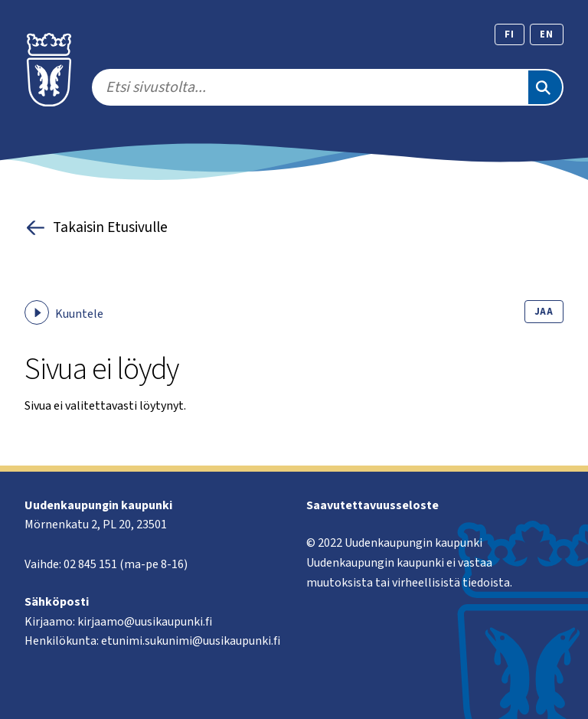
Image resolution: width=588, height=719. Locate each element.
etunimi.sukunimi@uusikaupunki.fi (191, 641)
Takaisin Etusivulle (96, 228)
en (547, 34)
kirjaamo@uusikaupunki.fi (145, 622)
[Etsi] (545, 87)
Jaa (544, 312)
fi (510, 34)
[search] (309, 87)
